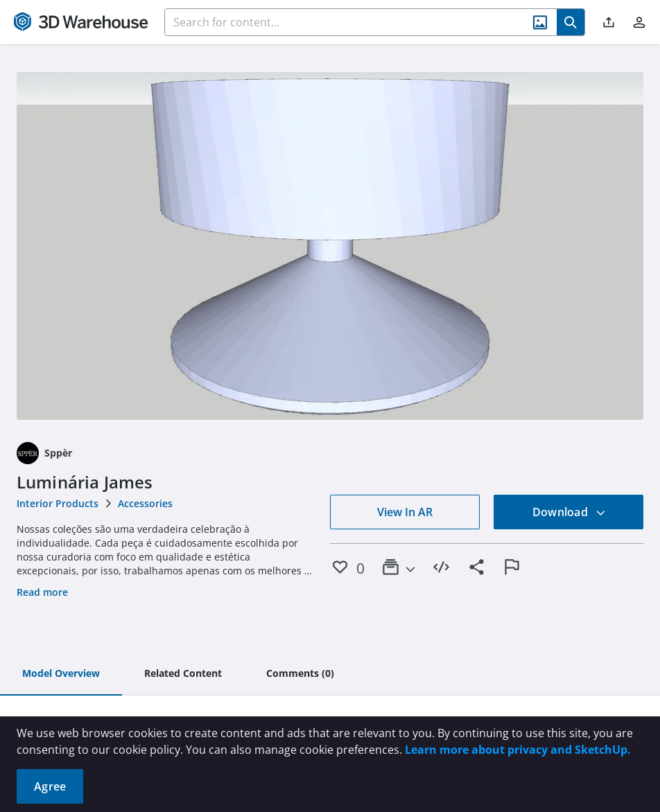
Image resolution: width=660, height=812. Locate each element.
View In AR (405, 512)
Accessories (145, 503)
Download (569, 512)
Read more (42, 592)
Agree (50, 786)
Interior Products (58, 503)
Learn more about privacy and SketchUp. (518, 750)
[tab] (61, 674)
